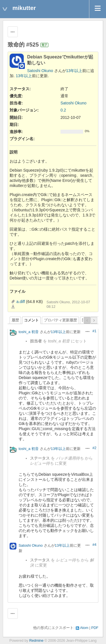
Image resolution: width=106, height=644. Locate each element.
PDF (95, 628)
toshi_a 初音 (29, 332)
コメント (31, 320)
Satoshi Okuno (40, 71)
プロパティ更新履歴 (60, 320)
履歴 (15, 320)
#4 (94, 545)
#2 (94, 448)
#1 (94, 331)
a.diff (21, 302)
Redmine (36, 641)
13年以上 (74, 71)
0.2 (63, 110)
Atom (84, 628)
